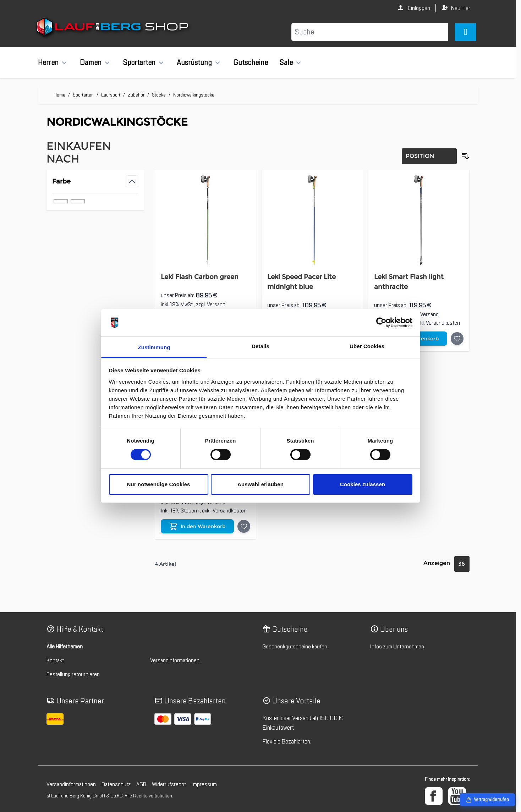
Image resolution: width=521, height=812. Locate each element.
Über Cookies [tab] (367, 346)
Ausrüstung (194, 62)
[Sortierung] (429, 156)
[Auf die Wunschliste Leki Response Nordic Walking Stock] (244, 526)
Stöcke (159, 95)
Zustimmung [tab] (154, 347)
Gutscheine (251, 62)
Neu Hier (461, 8)
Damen (91, 62)
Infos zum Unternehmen (397, 647)
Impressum (204, 784)
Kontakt (55, 660)
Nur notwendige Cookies (158, 484)
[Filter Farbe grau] (61, 201)
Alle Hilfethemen (65, 647)
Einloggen (418, 8)
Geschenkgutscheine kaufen (295, 647)
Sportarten (139, 62)
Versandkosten (443, 323)
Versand (216, 304)
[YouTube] (457, 796)
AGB (141, 784)
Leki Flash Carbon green (200, 277)
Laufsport (111, 95)
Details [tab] (260, 346)
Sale (286, 62)
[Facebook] (434, 796)
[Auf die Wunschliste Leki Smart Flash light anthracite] (457, 339)
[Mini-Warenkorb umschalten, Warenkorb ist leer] (465, 32)
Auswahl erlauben (260, 484)
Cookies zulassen (363, 484)
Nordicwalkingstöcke (194, 95)
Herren (48, 62)
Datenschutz (116, 784)
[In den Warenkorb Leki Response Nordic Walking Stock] (197, 526)
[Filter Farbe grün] (78, 201)
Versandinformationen (175, 660)
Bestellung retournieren (73, 674)
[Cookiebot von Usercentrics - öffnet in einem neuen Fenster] (381, 323)
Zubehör (136, 95)
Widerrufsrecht (169, 784)
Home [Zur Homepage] (59, 95)
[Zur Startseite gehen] (113, 28)
